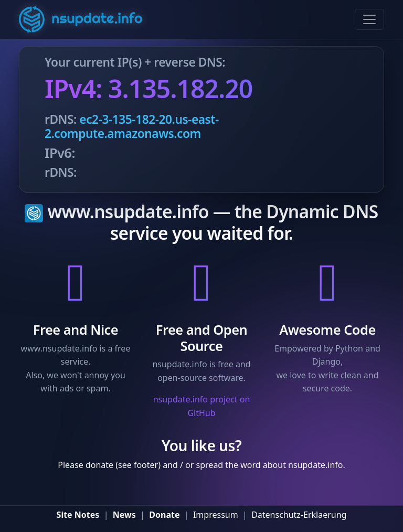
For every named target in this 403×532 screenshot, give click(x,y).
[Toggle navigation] (369, 19)
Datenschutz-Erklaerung (299, 515)
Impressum (216, 515)
